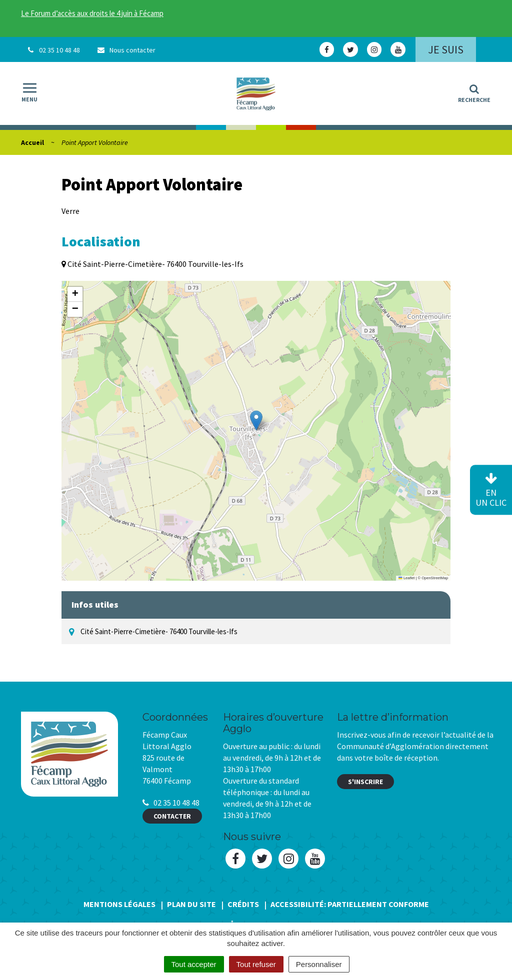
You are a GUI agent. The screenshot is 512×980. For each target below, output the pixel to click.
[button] (256, 421)
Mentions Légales (119, 904)
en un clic (491, 490)
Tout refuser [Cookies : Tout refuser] (256, 964)
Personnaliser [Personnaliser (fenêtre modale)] (319, 964)
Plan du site (191, 904)
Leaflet (406, 578)
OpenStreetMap (435, 578)
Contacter (172, 816)
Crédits (243, 904)
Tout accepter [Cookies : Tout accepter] (194, 964)
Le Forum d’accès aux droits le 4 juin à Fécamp (92, 13)
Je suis (446, 49)
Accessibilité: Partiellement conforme (350, 904)
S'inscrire (365, 782)
